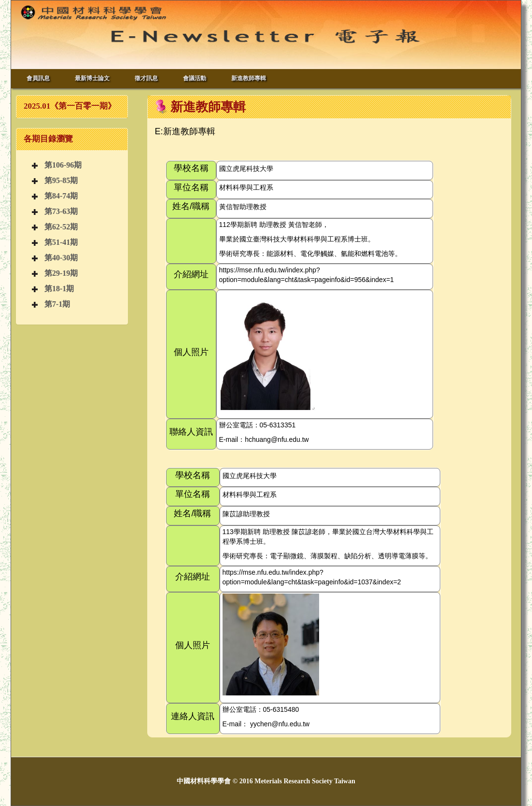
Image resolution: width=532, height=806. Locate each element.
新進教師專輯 (249, 78)
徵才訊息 (146, 78)
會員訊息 (38, 78)
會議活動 (195, 78)
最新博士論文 (92, 78)
